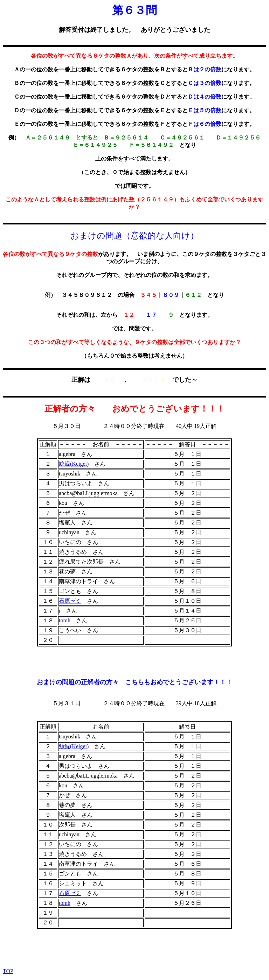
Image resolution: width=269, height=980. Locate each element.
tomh (65, 620)
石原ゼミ (70, 601)
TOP (8, 971)
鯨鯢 (74, 464)
